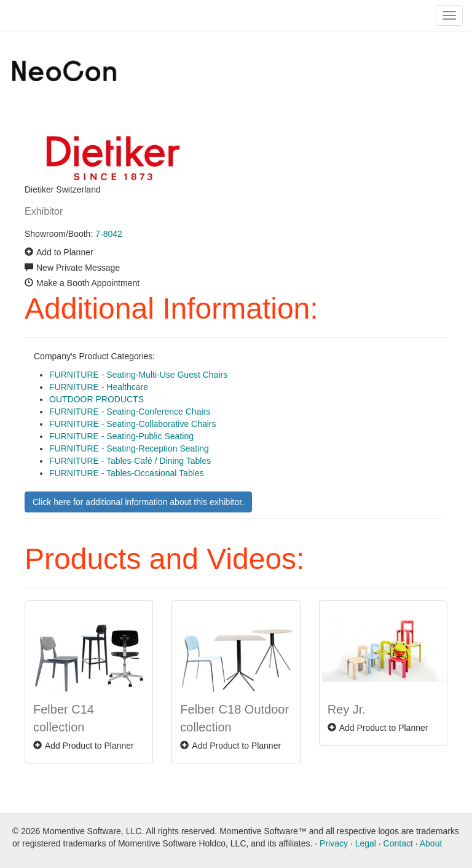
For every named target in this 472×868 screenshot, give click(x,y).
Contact (398, 843)
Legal (366, 843)
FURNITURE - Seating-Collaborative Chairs (133, 424)
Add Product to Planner (89, 746)
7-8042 (109, 234)
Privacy (334, 843)
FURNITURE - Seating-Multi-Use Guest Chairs (138, 375)
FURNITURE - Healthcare (99, 387)
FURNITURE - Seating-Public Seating (121, 436)
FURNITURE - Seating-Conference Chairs (130, 412)
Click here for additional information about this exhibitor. (138, 502)
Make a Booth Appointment (88, 283)
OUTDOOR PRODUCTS (96, 399)
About (431, 843)
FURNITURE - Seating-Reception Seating (129, 448)
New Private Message (78, 268)
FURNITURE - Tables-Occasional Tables (127, 473)
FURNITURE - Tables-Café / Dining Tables (130, 461)
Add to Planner (65, 252)
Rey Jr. (347, 709)
